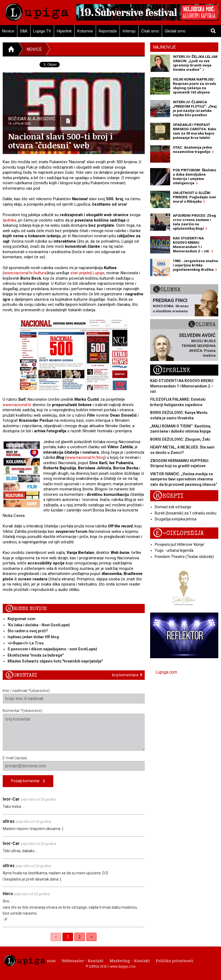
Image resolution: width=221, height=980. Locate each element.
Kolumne (85, 31)
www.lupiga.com (123, 966)
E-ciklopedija (178, 533)
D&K (24, 31)
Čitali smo (150, 31)
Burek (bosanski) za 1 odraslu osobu (186, 513)
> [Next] (91, 937)
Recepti (168, 496)
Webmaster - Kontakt (83, 961)
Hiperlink (64, 31)
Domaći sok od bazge (173, 507)
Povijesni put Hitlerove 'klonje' (180, 544)
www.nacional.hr (17, 405)
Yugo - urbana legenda (174, 550)
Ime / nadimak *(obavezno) (74, 696)
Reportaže (108, 31)
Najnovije (164, 47)
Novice (34, 49)
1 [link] (68, 937)
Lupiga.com (166, 672)
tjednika (9, 220)
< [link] (56, 937)
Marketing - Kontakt (130, 961)
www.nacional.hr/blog (85, 457)
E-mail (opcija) (74, 763)
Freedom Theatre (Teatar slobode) (184, 557)
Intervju (129, 31)
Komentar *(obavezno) (74, 730)
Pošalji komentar (28, 781)
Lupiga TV (42, 31)
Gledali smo (175, 31)
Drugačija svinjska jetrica (176, 519)
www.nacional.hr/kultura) (26, 273)
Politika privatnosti (175, 961)
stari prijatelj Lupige (87, 273)
